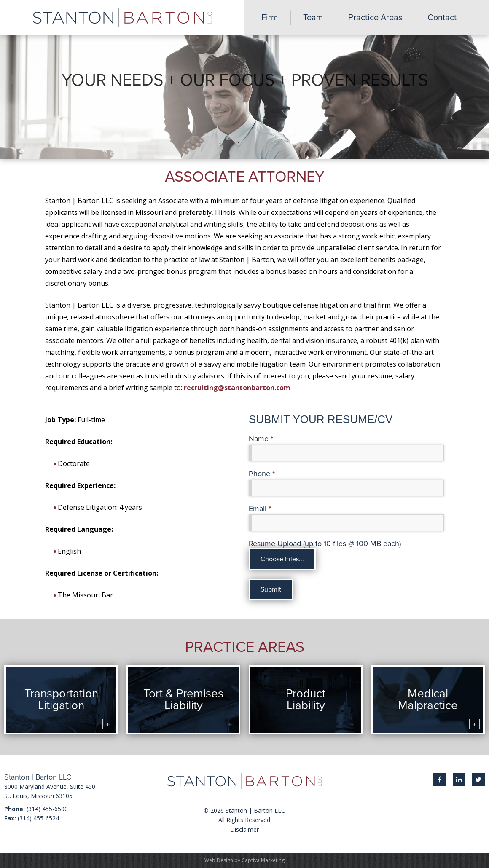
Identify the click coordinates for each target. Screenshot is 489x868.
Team (313, 18)
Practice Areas (375, 18)
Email (260, 509)
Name (261, 439)
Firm (270, 18)
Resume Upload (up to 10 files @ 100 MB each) (325, 544)
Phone (262, 474)
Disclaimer (244, 829)
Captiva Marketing (263, 860)
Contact (442, 18)
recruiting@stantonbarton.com (237, 388)
